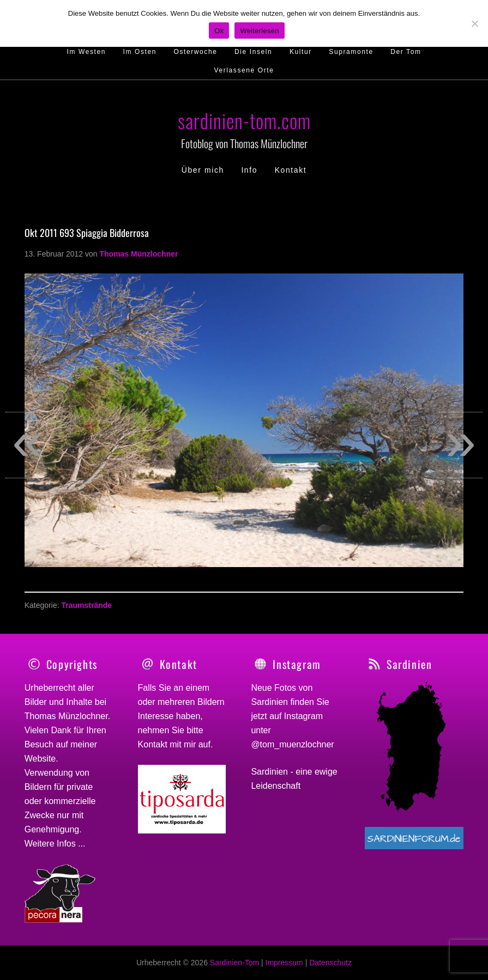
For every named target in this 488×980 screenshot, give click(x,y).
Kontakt (153, 744)
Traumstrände (86, 605)
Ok (219, 31)
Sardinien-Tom (234, 963)
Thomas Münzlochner (66, 716)
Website (40, 759)
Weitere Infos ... (55, 844)
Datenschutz (330, 963)
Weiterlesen (259, 31)
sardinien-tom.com (244, 120)
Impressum (284, 963)
